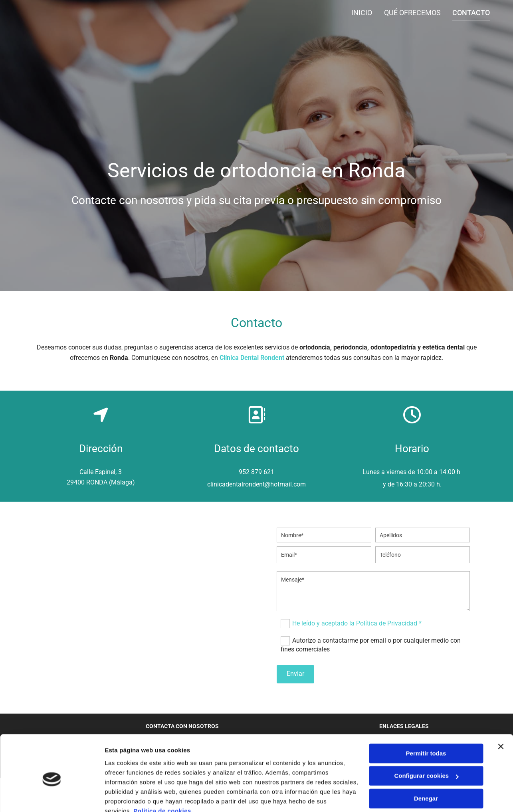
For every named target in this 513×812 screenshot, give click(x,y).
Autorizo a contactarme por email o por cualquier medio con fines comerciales (371, 645)
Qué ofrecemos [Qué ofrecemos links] (412, 13)
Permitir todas (426, 717)
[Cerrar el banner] (501, 710)
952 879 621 (256, 472)
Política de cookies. (163, 774)
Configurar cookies (426, 739)
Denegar (426, 762)
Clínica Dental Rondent (252, 358)
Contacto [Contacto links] (471, 13)
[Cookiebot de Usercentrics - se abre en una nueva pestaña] (52, 796)
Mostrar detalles (128, 796)
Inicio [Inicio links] (362, 13)
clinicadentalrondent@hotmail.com (256, 484)
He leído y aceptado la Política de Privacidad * (357, 623)
